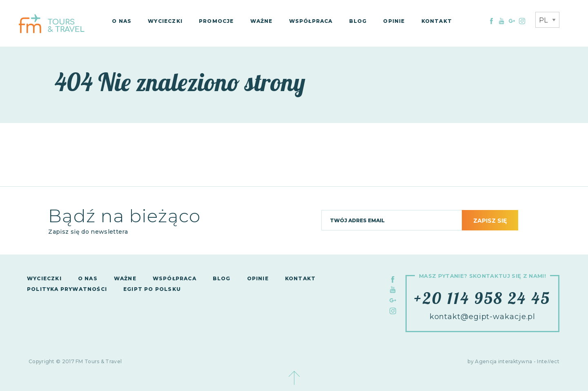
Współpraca (311, 21)
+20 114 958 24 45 (482, 298)
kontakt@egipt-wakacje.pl (483, 317)
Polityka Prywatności (67, 289)
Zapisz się (490, 221)
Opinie (394, 21)
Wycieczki (165, 21)
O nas (122, 21)
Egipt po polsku (152, 289)
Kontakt (437, 21)
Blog (358, 21)
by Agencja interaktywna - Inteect (513, 361)
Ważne (262, 21)
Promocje (216, 21)
